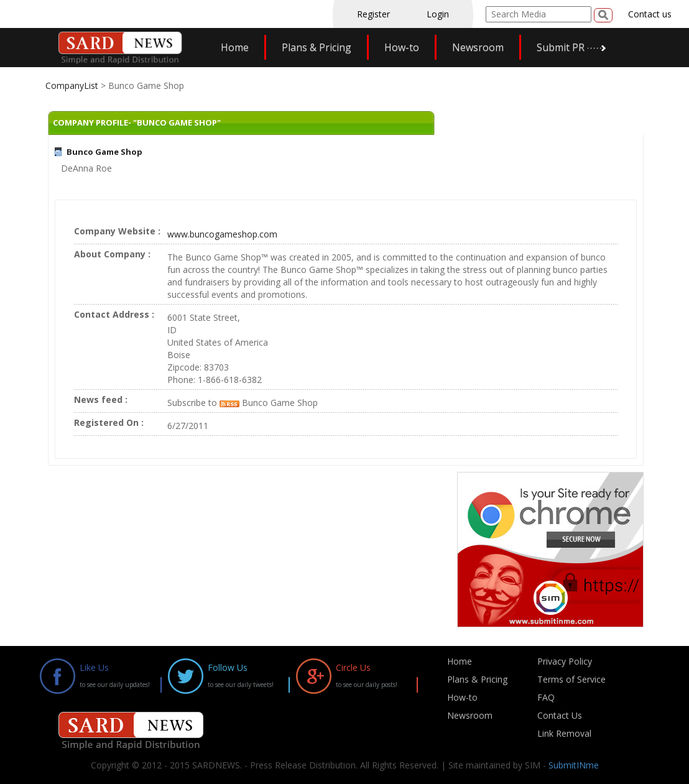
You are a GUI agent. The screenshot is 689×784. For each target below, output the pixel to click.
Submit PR (561, 47)
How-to (402, 47)
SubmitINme (574, 765)
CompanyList (73, 85)
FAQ (546, 697)
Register (373, 14)
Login (438, 14)
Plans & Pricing (317, 47)
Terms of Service (571, 679)
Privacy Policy (565, 661)
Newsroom (478, 47)
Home (235, 47)
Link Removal (564, 733)
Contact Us (560, 715)
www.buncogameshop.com (222, 234)
